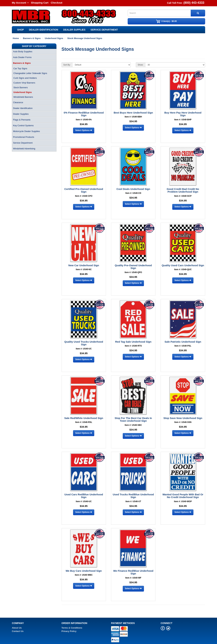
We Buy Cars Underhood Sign (84, 571)
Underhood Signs (23, 92)
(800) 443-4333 (194, 3)
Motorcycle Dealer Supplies (26, 131)
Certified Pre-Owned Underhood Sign (84, 190)
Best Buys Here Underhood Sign (133, 113)
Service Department (104, 30)
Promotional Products (24, 137)
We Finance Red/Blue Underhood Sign (133, 572)
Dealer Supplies (74, 30)
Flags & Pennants (22, 120)
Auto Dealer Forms (22, 57)
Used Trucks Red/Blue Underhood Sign (133, 496)
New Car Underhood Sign (84, 265)
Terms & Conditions (72, 628)
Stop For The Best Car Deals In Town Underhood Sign (133, 419)
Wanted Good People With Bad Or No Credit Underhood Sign (183, 496)
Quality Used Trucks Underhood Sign (84, 343)
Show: (140, 65)
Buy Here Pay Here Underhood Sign (183, 114)
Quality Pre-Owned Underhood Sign (133, 267)
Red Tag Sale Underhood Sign (133, 342)
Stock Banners (21, 87)
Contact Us (18, 631)
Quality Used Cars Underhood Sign (183, 265)
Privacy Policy (69, 631)
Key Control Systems (23, 125)
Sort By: (67, 65)
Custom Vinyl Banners (24, 83)
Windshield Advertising (24, 149)
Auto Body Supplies (23, 52)
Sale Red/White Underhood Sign (84, 418)
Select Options (84, 130)
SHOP (21, 30)
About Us (17, 628)
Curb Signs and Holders (25, 78)
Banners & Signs (22, 63)
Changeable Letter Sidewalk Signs (30, 73)
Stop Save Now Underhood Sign (183, 418)
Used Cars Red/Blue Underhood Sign (84, 496)
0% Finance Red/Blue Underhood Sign (84, 114)
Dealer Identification (44, 30)
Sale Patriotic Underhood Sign (183, 342)
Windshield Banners (23, 97)
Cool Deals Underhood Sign (133, 189)
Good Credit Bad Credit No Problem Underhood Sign (183, 190)
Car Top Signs (20, 68)
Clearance (18, 102)
